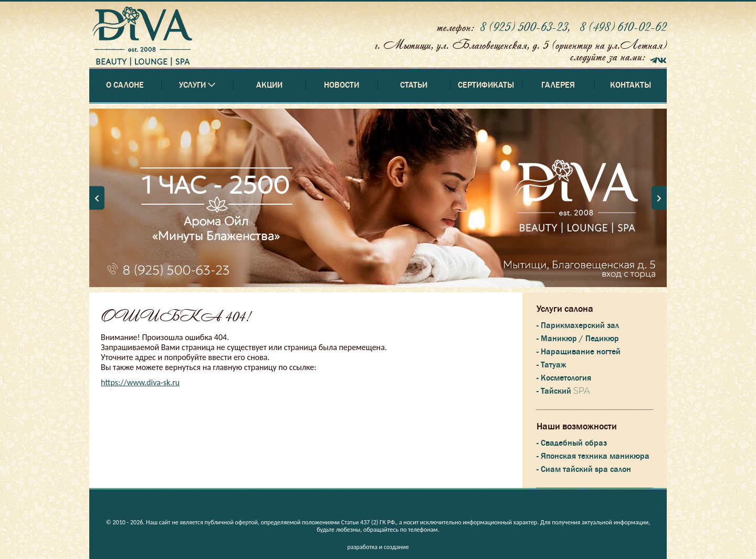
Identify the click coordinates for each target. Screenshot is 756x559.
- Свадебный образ (572, 443)
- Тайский (563, 391)
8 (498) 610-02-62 (623, 27)
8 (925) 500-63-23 (524, 27)
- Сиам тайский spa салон (584, 469)
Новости (342, 85)
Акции (269, 85)
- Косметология (564, 378)
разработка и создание (378, 547)
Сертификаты (486, 85)
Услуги (198, 505)
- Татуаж (551, 365)
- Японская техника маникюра (593, 456)
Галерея (558, 85)
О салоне (125, 85)
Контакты (631, 85)
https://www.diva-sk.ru (140, 382)
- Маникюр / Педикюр (578, 339)
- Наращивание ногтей (579, 352)
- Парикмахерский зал (578, 325)
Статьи (414, 85)
